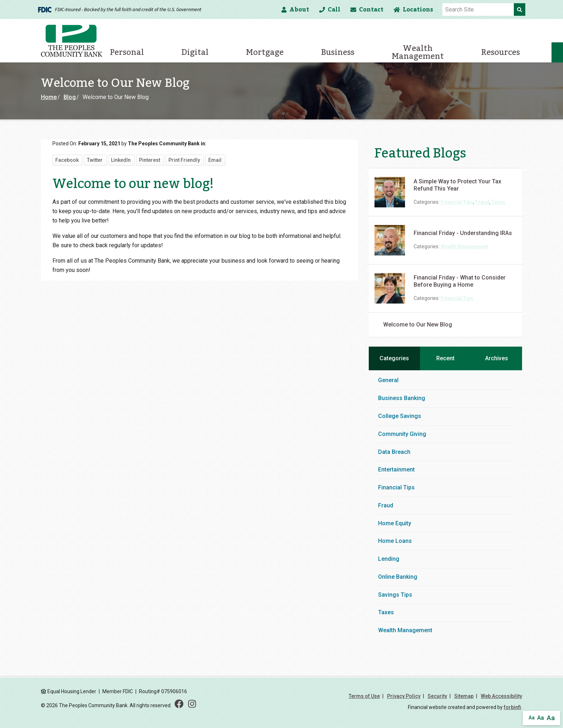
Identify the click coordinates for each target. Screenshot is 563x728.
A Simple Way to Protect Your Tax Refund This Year (457, 185)
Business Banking (402, 398)
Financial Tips (457, 202)
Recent (445, 358)
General (388, 380)
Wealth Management (464, 246)
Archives (497, 358)
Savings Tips (395, 595)
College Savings (400, 416)
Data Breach (394, 452)
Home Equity (395, 523)
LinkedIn (121, 160)
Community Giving (402, 434)
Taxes (498, 202)
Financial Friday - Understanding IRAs (463, 233)
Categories (394, 358)
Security (437, 696)
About (295, 10)
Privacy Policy (404, 696)
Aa (532, 718)
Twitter (95, 160)
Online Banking (398, 577)
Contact (367, 10)
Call (330, 10)
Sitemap (464, 696)
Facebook (67, 160)
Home (49, 97)
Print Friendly (184, 160)
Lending (389, 559)
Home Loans (395, 541)
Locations (413, 10)
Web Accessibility (501, 696)
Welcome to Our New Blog (418, 325)
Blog (70, 97)
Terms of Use (364, 696)
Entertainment (396, 469)
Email (215, 160)
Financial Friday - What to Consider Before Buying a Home (460, 281)
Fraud (482, 202)
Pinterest (150, 160)
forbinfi (512, 707)
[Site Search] (478, 10)
